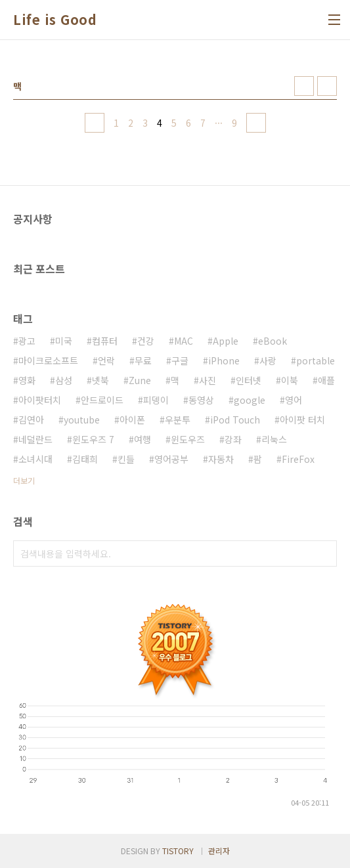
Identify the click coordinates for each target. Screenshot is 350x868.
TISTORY (178, 851)
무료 (143, 360)
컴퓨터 (105, 341)
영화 (27, 380)
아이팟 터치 (302, 420)
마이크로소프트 (48, 360)
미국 (64, 341)
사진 (208, 380)
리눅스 (274, 439)
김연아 (31, 420)
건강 (146, 341)
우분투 (178, 420)
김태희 (85, 459)
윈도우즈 (188, 439)
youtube (82, 420)
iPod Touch (235, 420)
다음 (256, 123)
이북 (290, 380)
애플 (326, 380)
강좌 (233, 439)
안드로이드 (102, 400)
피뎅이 (156, 400)
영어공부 (171, 459)
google (250, 400)
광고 (27, 341)
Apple (226, 341)
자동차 (221, 459)
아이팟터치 (40, 400)
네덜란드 (35, 439)
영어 (294, 400)
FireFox (298, 459)
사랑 (268, 360)
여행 (142, 439)
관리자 (219, 851)
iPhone (224, 360)
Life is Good (55, 20)
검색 (324, 553)
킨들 (126, 459)
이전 (95, 123)
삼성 (64, 380)
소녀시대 (35, 459)
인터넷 (249, 380)
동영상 (201, 400)
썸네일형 (304, 86)
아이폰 (132, 420)
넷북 (100, 380)
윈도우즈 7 (93, 439)
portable (316, 360)
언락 (106, 360)
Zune (140, 380)
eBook (273, 341)
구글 (180, 360)
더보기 (24, 480)
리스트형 (327, 86)
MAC (184, 341)
